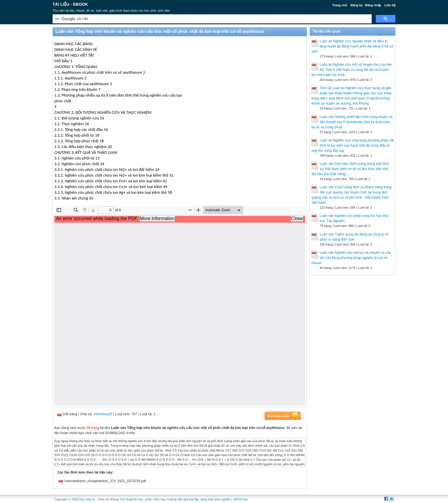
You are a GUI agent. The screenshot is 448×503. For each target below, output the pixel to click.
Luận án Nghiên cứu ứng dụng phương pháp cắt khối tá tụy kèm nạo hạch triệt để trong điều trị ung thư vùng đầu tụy (353, 145)
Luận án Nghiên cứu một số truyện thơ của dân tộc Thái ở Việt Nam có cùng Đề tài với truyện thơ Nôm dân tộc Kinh (352, 70)
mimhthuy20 (103, 414)
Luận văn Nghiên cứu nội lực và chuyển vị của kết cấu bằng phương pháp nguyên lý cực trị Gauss (351, 258)
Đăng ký (357, 5)
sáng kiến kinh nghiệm (216, 499)
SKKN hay (241, 499)
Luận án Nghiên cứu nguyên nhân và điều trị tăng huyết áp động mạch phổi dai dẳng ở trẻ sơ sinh (352, 46)
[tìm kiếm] (212, 19)
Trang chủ (340, 5)
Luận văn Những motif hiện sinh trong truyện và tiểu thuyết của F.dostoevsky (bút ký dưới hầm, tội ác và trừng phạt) (352, 122)
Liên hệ (390, 5)
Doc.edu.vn (87, 499)
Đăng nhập (373, 5)
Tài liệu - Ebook (70, 4)
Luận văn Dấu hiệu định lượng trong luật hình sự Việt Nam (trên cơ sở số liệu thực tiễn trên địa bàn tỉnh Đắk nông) (350, 169)
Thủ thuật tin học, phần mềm (140, 499)
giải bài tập (191, 499)
